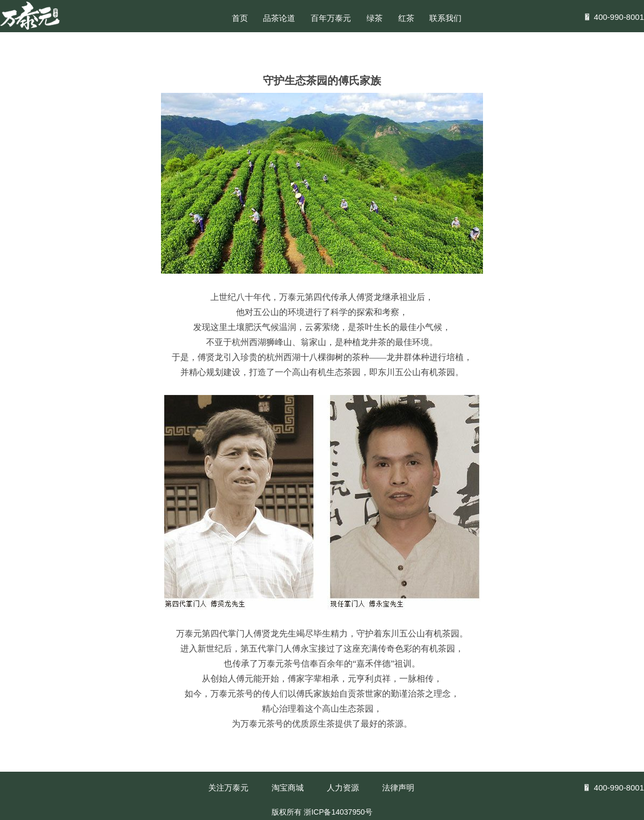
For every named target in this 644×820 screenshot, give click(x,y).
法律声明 (398, 788)
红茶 (406, 18)
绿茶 (375, 18)
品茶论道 (279, 18)
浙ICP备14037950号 (338, 812)
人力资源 (343, 788)
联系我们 (445, 18)
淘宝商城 (288, 788)
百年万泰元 (331, 18)
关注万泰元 (228, 788)
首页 (240, 18)
